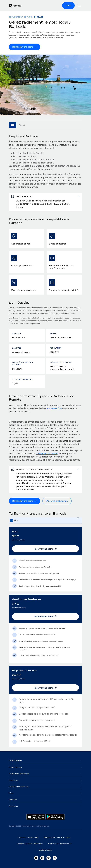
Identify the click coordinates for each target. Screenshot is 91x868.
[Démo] (68, 5)
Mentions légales (45, 850)
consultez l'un (54, 408)
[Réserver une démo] (45, 549)
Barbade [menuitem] (39, 17)
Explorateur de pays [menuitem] (20, 17)
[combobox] (45, 521)
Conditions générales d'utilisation (30, 844)
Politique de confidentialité (28, 837)
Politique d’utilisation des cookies (57, 837)
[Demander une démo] (25, 47)
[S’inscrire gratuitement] (57, 501)
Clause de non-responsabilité (60, 844)
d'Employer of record (47, 454)
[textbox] (45, 521)
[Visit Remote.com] (26, 6)
